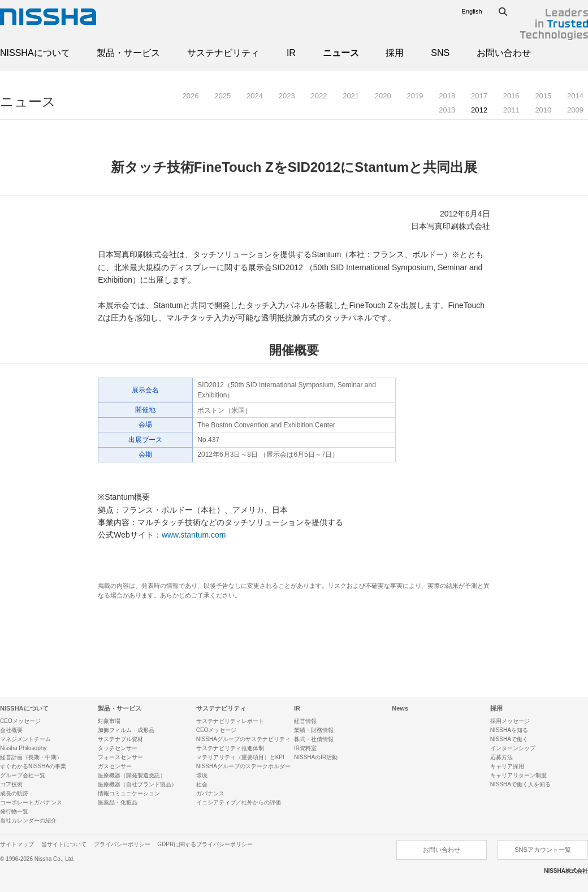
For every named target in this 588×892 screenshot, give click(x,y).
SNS (440, 53)
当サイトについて (64, 844)
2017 (479, 96)
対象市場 (109, 721)
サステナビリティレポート (230, 721)
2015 (543, 96)
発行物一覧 (14, 811)
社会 (202, 784)
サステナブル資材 (120, 739)
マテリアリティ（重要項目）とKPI (240, 757)
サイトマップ (17, 844)
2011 (511, 110)
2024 (255, 96)
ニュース (341, 53)
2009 (575, 110)
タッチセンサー (118, 748)
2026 (191, 96)
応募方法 (501, 757)
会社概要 (11, 730)
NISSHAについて (35, 53)
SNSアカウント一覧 (543, 850)
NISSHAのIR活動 (316, 757)
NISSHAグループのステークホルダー (243, 766)
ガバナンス (210, 793)
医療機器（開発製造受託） (132, 775)
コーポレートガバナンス (31, 802)
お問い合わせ (504, 53)
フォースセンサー (120, 757)
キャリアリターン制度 (518, 775)
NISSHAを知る (509, 730)
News (400, 708)
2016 (511, 96)
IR (291, 53)
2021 (351, 96)
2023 (287, 96)
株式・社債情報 (314, 739)
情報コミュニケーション (129, 793)
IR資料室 (305, 748)
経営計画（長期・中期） (31, 757)
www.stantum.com (194, 535)
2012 (479, 110)
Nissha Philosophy (23, 748)
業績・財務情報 (314, 730)
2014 (575, 96)
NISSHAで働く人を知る (520, 784)
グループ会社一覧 (23, 775)
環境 (202, 775)
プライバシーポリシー (122, 844)
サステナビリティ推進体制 (230, 748)
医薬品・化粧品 (118, 802)
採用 (395, 53)
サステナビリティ (223, 53)
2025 (222, 96)
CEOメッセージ (20, 721)
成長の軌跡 (14, 793)
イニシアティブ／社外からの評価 (239, 802)
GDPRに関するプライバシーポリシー (205, 844)
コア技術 (11, 784)
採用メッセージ (510, 721)
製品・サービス (128, 53)
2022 (319, 96)
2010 (543, 110)
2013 (447, 110)
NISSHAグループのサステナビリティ (243, 739)
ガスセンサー (115, 766)
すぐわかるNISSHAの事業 (33, 766)
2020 (383, 96)
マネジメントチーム (25, 739)
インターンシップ (513, 748)
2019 (415, 96)
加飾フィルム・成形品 (126, 730)
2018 (447, 96)
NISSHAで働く (509, 739)
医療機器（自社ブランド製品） (137, 784)
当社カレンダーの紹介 (28, 820)
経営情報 (305, 721)
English (472, 11)
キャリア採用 (507, 766)
